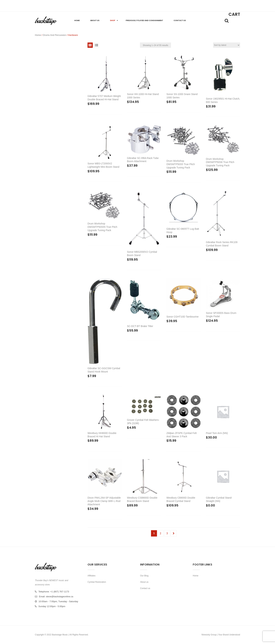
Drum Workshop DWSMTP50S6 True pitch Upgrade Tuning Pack (220, 162)
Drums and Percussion (55, 35)
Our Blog (144, 576)
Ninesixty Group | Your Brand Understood (221, 635)
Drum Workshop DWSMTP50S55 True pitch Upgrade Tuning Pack (102, 227)
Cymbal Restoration (97, 582)
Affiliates (91, 576)
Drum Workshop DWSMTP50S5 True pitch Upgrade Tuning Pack (181, 164)
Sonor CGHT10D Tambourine (182, 317)
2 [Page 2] (160, 533)
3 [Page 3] (167, 533)
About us (144, 582)
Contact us (145, 588)
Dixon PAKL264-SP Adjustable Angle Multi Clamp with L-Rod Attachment (104, 501)
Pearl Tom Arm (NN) (217, 433)
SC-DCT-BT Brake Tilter (140, 326)
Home (38, 35)
